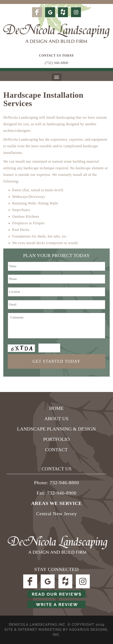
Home (56, 408)
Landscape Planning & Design (56, 429)
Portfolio (56, 439)
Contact (56, 450)
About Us (56, 419)
